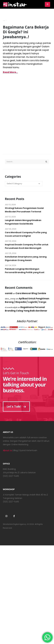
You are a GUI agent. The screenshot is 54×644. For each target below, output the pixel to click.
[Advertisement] (27, 118)
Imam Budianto (4, 21)
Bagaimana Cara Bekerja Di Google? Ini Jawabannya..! (26, 32)
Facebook (14, 516)
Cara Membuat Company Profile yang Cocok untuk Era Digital (26, 234)
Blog (16, 450)
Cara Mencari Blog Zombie (31, 293)
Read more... (10, 72)
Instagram (6, 516)
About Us (7, 450)
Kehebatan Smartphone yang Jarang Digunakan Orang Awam (26, 258)
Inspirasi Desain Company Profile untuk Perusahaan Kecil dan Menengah (27, 246)
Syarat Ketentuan (28, 450)
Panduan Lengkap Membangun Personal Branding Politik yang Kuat (25, 271)
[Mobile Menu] (47, 4)
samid (9, 293)
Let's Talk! (16, 407)
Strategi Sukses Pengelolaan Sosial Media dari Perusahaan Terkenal (24, 210)
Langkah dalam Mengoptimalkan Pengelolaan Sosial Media (23, 222)
